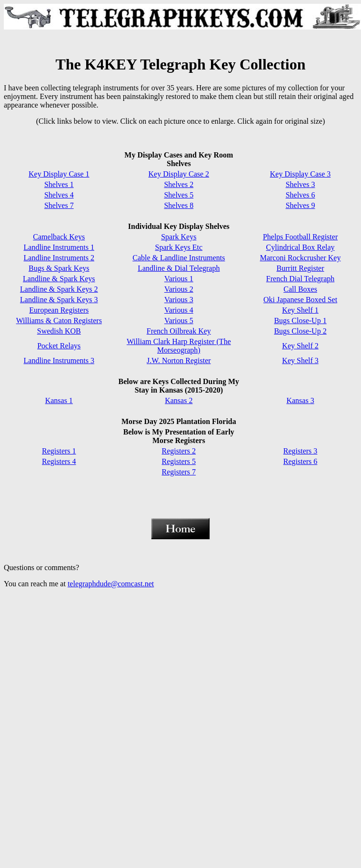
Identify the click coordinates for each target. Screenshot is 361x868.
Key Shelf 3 (300, 360)
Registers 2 (179, 451)
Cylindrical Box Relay (301, 247)
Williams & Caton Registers (59, 321)
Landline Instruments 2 (59, 258)
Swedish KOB (59, 331)
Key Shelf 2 (300, 346)
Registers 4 (59, 461)
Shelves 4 (59, 195)
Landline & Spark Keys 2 (59, 289)
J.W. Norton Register (179, 360)
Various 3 (179, 300)
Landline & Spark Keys (59, 279)
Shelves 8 (179, 205)
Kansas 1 (59, 400)
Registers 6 (301, 461)
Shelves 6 (301, 195)
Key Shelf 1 (300, 310)
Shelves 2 (179, 184)
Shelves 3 (301, 184)
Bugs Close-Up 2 (300, 331)
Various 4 (179, 310)
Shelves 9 (301, 205)
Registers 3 (301, 451)
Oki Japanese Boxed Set (300, 300)
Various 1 (179, 279)
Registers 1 (59, 451)
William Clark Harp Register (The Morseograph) (179, 346)
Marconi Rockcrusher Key (301, 258)
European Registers (59, 310)
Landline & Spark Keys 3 (59, 300)
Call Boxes (300, 289)
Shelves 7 (59, 205)
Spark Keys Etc (179, 247)
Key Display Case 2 (179, 174)
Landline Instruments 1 (59, 247)
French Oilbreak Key (179, 331)
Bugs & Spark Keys (59, 268)
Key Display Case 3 (301, 174)
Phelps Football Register (300, 237)
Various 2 (179, 289)
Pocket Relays (59, 346)
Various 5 (179, 321)
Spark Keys (179, 237)
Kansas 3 (300, 400)
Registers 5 (179, 461)
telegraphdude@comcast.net (111, 584)
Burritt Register (301, 268)
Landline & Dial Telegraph (179, 268)
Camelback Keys (59, 237)
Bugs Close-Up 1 (300, 321)
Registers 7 (179, 472)
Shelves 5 (179, 195)
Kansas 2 (179, 400)
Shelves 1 (59, 184)
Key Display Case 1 (59, 174)
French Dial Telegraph (300, 279)
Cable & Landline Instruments (179, 258)
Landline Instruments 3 (59, 360)
